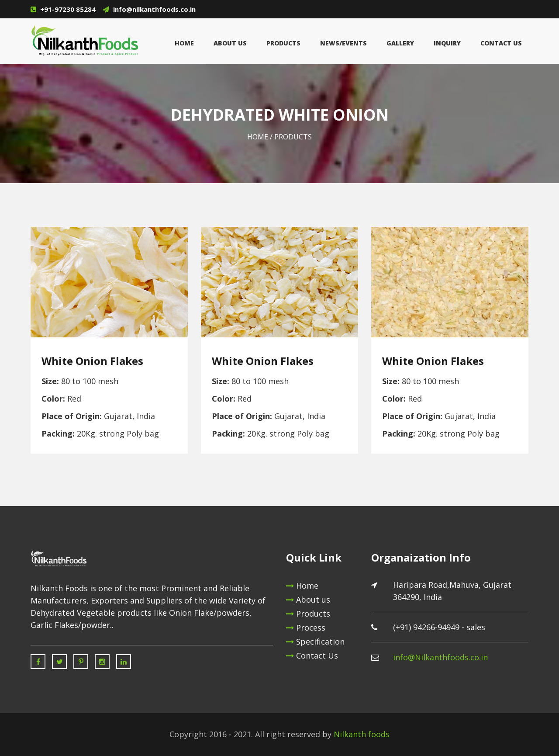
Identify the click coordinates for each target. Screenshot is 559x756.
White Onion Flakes (92, 361)
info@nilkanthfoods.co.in (154, 9)
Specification (315, 642)
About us (308, 600)
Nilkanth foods (362, 734)
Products (283, 43)
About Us (230, 43)
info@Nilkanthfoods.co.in (440, 657)
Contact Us (501, 43)
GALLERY (400, 43)
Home (184, 43)
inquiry (447, 43)
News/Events (343, 43)
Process (306, 628)
